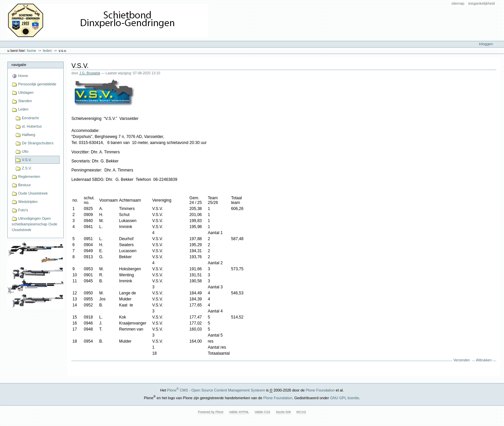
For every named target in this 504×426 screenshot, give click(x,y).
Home (31, 51)
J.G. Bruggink (90, 73)
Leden (47, 51)
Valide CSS (262, 412)
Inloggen (486, 44)
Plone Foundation (320, 390)
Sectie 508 (283, 412)
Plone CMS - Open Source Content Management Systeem (216, 390)
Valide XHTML (239, 412)
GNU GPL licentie (344, 398)
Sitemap (458, 3)
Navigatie (19, 65)
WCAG (301, 412)
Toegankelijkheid (481, 3)
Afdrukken (484, 360)
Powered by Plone (211, 412)
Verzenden (462, 360)
